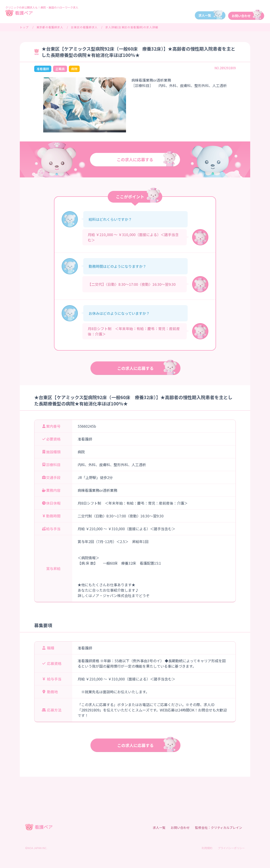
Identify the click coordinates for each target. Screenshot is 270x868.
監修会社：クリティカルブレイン (219, 828)
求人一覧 (159, 828)
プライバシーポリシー (231, 848)
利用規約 (207, 848)
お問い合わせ (180, 828)
